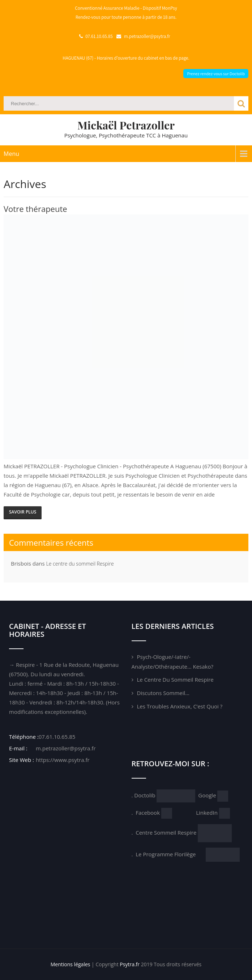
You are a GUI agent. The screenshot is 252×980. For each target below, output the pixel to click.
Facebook (148, 813)
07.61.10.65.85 (57, 737)
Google (208, 795)
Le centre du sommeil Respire (80, 564)
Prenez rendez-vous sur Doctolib (216, 74)
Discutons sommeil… (163, 693)
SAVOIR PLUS (23, 512)
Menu (11, 154)
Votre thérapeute (35, 209)
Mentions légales (71, 964)
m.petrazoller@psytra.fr (65, 748)
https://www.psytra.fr (62, 760)
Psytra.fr (130, 964)
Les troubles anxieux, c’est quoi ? (180, 706)
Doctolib (145, 795)
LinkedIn (208, 813)
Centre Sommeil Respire (167, 832)
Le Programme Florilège (171, 854)
